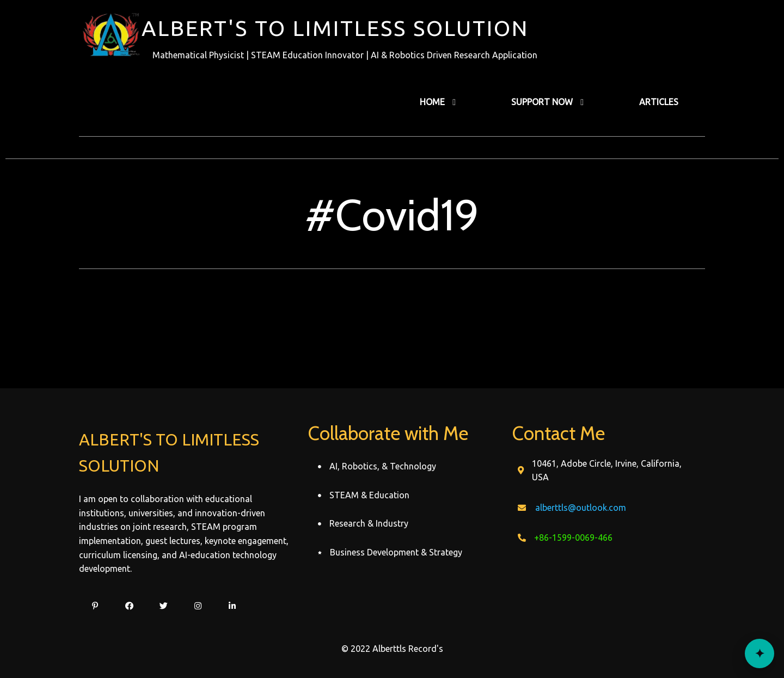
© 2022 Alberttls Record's (392, 649)
